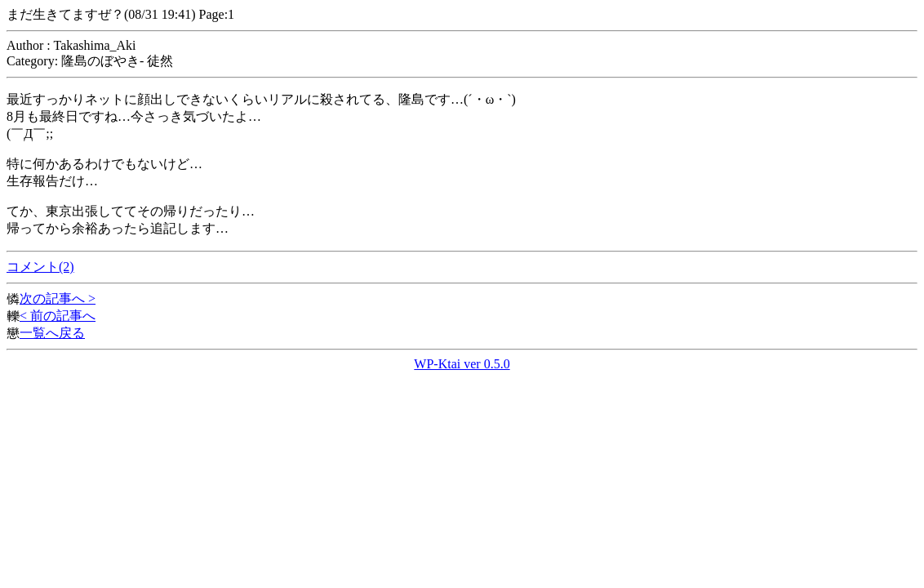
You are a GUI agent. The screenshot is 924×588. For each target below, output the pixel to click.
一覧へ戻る (52, 333)
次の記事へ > (58, 298)
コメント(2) (40, 267)
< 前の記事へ (58, 316)
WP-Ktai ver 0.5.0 (462, 364)
